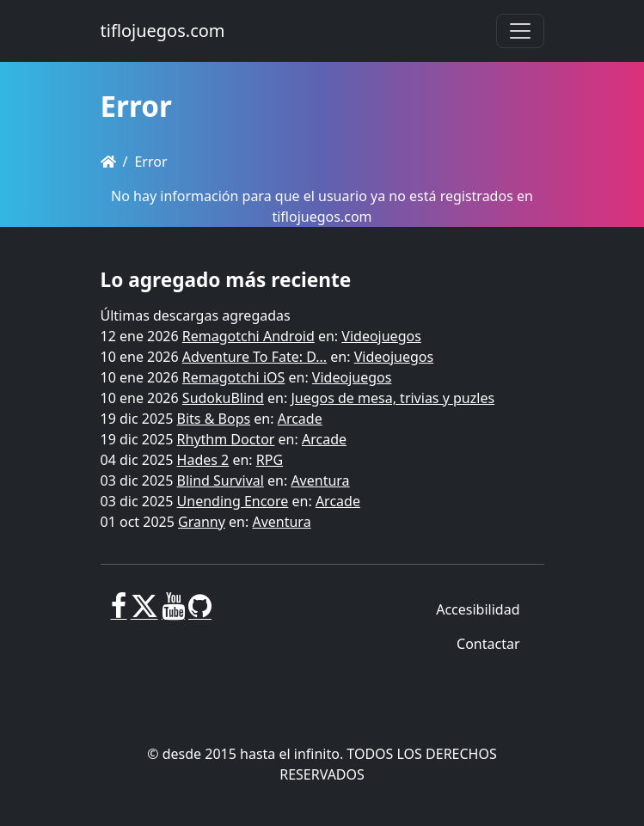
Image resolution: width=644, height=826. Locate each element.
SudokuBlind (223, 398)
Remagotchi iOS (233, 377)
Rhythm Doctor (226, 439)
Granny (202, 522)
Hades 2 (203, 460)
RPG (270, 460)
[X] (144, 613)
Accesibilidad (478, 609)
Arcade (300, 419)
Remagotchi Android (248, 336)
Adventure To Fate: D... (255, 357)
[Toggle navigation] (520, 31)
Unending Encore (233, 501)
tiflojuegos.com (163, 31)
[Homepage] (108, 162)
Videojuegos (381, 336)
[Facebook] (119, 613)
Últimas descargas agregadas (196, 315)
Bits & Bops (214, 419)
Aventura (320, 480)
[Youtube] (173, 613)
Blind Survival (221, 480)
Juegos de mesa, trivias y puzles (393, 398)
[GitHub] (200, 613)
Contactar (488, 644)
